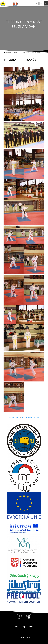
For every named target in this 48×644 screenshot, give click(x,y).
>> (38, 417)
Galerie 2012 (17, 52)
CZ (41, 3)
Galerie (9, 52)
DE (37, 3)
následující (32, 417)
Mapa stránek (27, 627)
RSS (17, 627)
